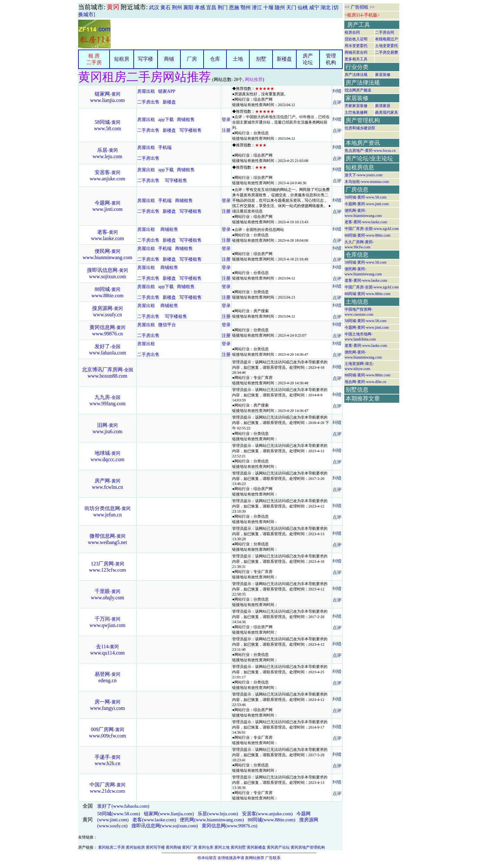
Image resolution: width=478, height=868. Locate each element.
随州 (280, 7)
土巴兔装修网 (356, 112)
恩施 (234, 7)
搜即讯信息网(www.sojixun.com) (165, 826)
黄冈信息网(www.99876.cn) (230, 826)
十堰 (268, 7)
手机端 (165, 148)
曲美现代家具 (387, 112)
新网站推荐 (255, 858)
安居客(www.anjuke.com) (267, 814)
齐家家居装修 (356, 106)
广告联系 (273, 858)
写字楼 (145, 59)
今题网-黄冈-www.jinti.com (367, 204)
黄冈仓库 (206, 847)
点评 (337, 102)
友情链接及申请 (231, 858)
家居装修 (383, 75)
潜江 (257, 7)
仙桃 (303, 7)
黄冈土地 (222, 847)
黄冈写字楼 (155, 847)
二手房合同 (385, 32)
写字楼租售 (191, 130)
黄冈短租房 (135, 847)
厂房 (192, 59)
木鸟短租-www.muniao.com (367, 182)
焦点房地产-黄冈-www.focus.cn (370, 151)
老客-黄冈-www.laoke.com (366, 222)
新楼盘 (284, 59)
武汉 (154, 7)
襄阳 (188, 7)
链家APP (167, 91)
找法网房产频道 (358, 90)
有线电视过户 (387, 39)
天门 (291, 7)
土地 (238, 59)
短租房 (122, 59)
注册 (226, 130)
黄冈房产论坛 (278, 847)
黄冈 (113, 7)
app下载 (166, 120)
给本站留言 (207, 858)
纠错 (337, 91)
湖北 (326, 7)
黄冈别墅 (238, 847)
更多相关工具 (356, 59)
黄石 (165, 7)
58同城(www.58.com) (119, 814)
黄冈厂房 (190, 847)
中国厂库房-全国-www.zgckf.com (372, 229)
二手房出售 (148, 102)
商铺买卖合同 (356, 52)
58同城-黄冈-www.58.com (366, 197)
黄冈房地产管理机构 (308, 847)
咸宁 (314, 7)
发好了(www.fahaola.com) (123, 806)
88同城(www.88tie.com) (272, 820)
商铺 (169, 59)
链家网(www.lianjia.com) (169, 814)
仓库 (215, 59)
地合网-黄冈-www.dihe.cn (365, 382)
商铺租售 (186, 120)
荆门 (223, 7)
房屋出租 (146, 91)
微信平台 (167, 325)
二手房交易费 (387, 52)
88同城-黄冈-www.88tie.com (367, 235)
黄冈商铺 (173, 847)
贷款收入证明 (356, 39)
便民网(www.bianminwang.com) (212, 820)
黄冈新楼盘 (256, 847)
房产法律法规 (356, 75)
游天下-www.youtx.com (364, 175)
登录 (226, 120)
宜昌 (211, 7)
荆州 (177, 7)
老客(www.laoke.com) (154, 820)
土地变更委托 (387, 46)
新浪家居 (383, 106)
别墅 (261, 59)
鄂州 (246, 7)
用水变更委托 (356, 46)
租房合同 (352, 32)
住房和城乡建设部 (360, 128)
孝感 (200, 7)
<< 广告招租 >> (360, 7)
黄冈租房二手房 (111, 847)
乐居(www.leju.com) (218, 814)
